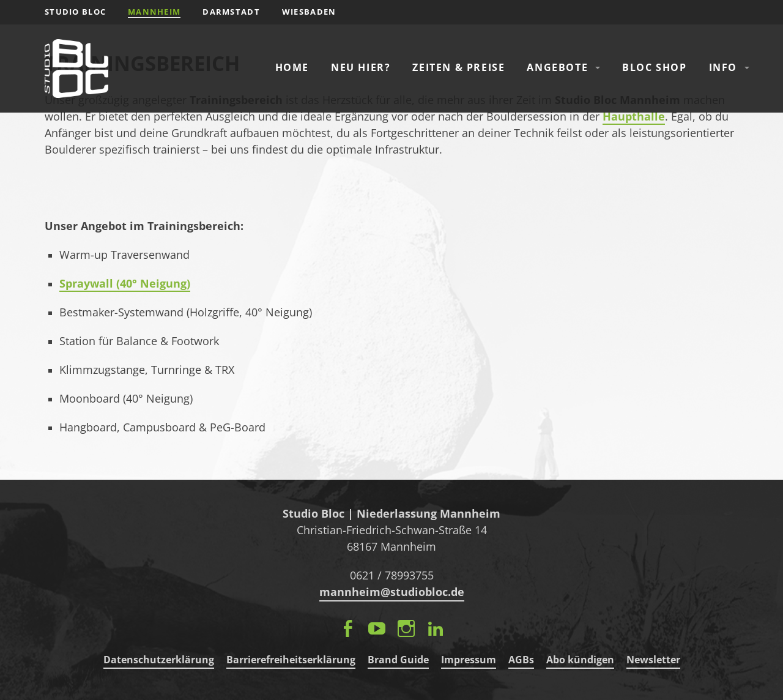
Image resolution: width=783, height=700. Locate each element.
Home (292, 67)
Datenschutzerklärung (159, 660)
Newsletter (653, 660)
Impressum (469, 660)
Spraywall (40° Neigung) (125, 283)
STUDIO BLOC (75, 12)
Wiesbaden (309, 12)
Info (723, 67)
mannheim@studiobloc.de (392, 592)
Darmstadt (231, 12)
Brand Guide (398, 660)
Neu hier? (361, 67)
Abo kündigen (580, 660)
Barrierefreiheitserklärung (291, 660)
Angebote (557, 67)
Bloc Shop (654, 67)
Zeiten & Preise (458, 67)
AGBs (521, 660)
